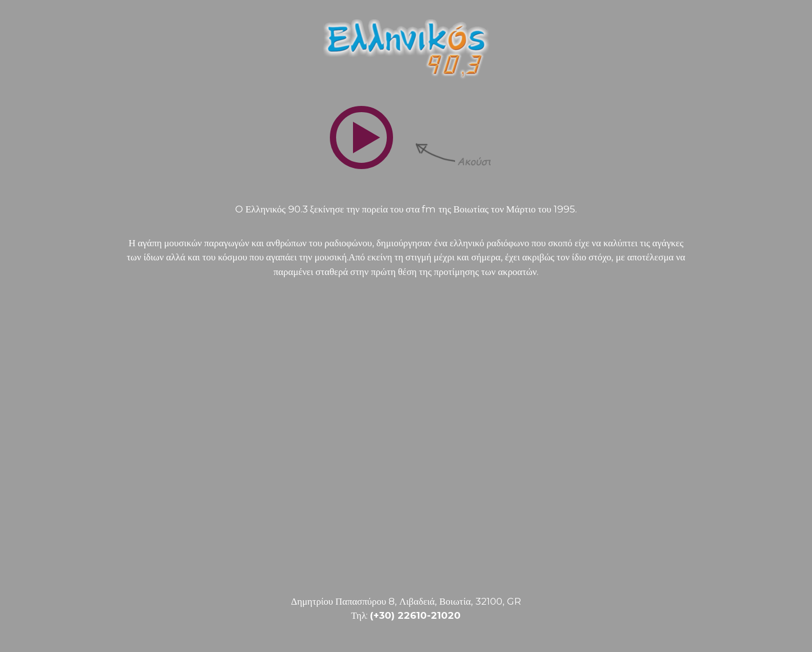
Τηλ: (406, 615)
